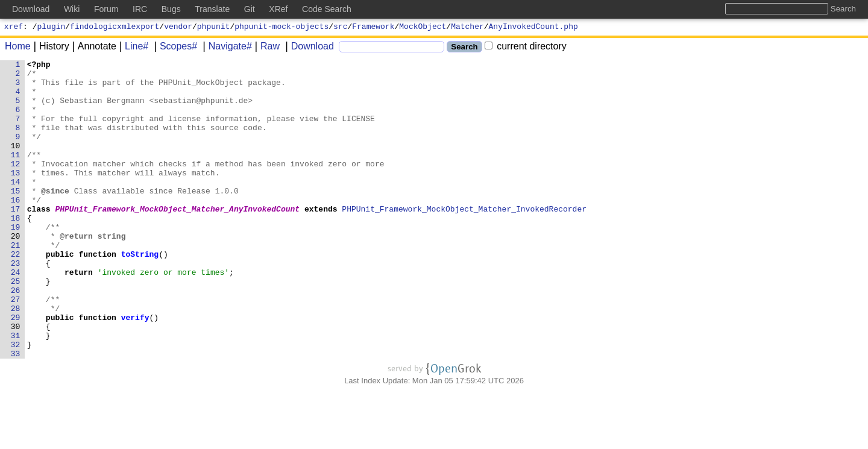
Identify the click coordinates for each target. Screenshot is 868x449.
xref (14, 28)
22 (16, 294)
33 (16, 413)
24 (16, 315)
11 (16, 174)
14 (16, 207)
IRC (140, 9)
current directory (526, 48)
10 (16, 163)
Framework (373, 28)
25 (16, 326)
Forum (106, 9)
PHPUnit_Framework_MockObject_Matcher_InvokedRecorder (465, 239)
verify (135, 369)
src (340, 28)
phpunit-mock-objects (281, 28)
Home (18, 48)
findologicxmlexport (115, 28)
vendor (178, 28)
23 (16, 304)
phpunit (214, 28)
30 (16, 380)
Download (308, 48)
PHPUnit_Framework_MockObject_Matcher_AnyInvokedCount (178, 239)
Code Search (327, 9)
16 (16, 228)
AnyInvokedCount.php (533, 28)
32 (16, 402)
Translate (212, 9)
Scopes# (174, 48)
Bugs (171, 9)
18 (16, 250)
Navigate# (226, 48)
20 (16, 272)
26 (16, 337)
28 (16, 359)
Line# (132, 48)
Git (250, 9)
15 (16, 218)
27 (16, 348)
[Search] (392, 49)
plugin (52, 28)
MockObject (423, 28)
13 (16, 196)
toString (140, 294)
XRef (278, 9)
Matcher (467, 28)
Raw (266, 48)
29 (16, 369)
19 (16, 261)
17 (16, 239)
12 (16, 185)
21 (16, 283)
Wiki (72, 9)
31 (16, 391)
